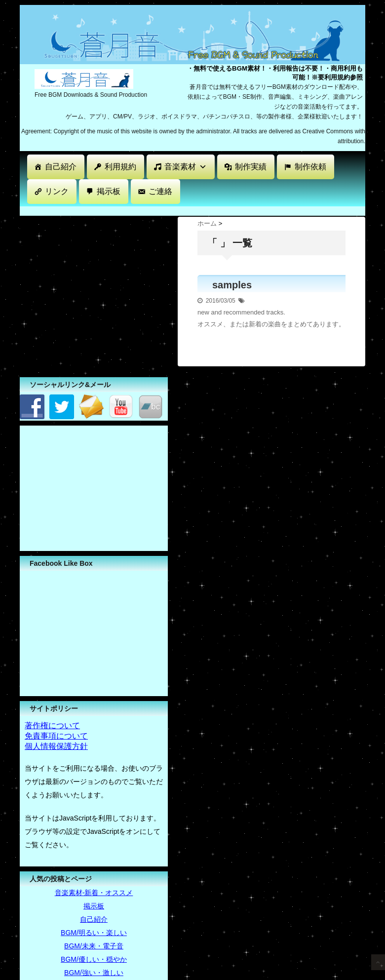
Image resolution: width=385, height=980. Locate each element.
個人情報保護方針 (56, 746)
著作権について (52, 725)
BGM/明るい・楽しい (94, 933)
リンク (57, 191)
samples (232, 285)
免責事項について (56, 736)
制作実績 (251, 167)
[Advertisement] (94, 487)
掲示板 (109, 191)
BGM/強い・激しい (94, 973)
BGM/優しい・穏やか (94, 959)
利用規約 (120, 167)
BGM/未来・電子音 (94, 946)
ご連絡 (160, 191)
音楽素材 (186, 167)
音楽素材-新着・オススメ (94, 893)
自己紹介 (61, 167)
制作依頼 (310, 167)
